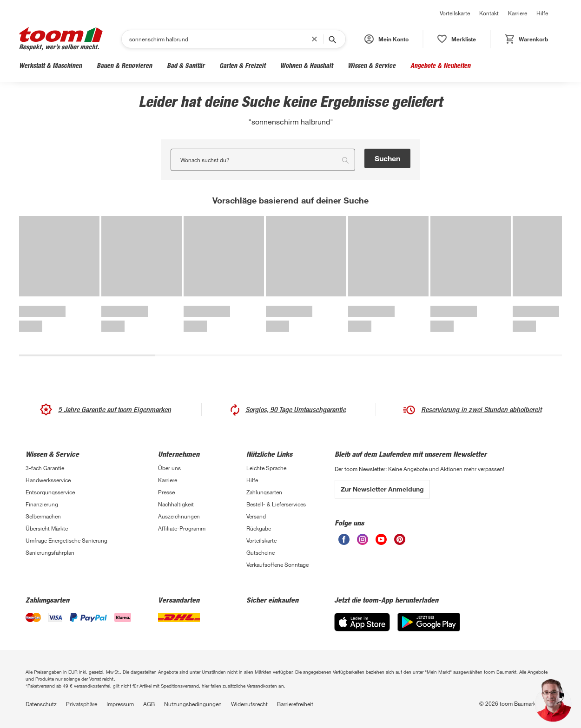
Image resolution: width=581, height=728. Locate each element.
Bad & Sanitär (186, 65)
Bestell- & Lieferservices (276, 504)
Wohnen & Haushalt (307, 65)
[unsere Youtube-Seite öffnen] (381, 539)
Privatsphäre (82, 704)
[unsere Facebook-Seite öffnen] (344, 539)
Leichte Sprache (266, 468)
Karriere (518, 13)
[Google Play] (429, 622)
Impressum (120, 704)
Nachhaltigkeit (176, 504)
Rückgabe (259, 528)
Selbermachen (43, 516)
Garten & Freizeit (242, 65)
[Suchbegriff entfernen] (317, 39)
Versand (256, 516)
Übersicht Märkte (47, 528)
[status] (457, 39)
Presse (166, 492)
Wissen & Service (372, 65)
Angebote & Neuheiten (440, 65)
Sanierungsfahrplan (50, 552)
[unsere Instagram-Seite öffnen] (363, 539)
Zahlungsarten (264, 492)
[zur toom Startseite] (61, 39)
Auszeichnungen (179, 516)
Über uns (169, 468)
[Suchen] (220, 39)
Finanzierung (42, 504)
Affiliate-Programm (182, 528)
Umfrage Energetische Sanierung (66, 540)
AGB (149, 704)
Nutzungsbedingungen (193, 704)
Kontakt (489, 13)
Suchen (387, 158)
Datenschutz (41, 704)
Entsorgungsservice (50, 492)
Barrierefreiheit (295, 704)
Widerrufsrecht (249, 704)
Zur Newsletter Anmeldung (382, 489)
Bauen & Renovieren (124, 65)
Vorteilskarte (455, 13)
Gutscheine (261, 552)
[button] (386, 39)
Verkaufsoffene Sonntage (277, 564)
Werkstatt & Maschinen (50, 65)
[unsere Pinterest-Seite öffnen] (400, 539)
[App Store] (362, 622)
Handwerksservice (48, 480)
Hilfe (542, 13)
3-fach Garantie (45, 468)
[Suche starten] (332, 39)
